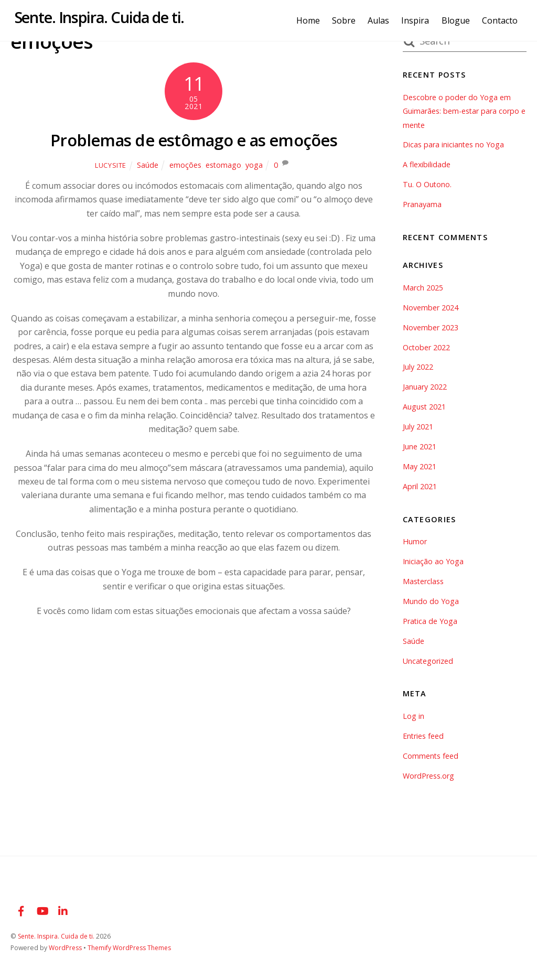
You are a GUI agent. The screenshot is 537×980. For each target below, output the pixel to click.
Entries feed (423, 736)
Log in (414, 716)
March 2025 (423, 288)
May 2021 (420, 466)
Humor (415, 541)
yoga (254, 165)
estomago (223, 165)
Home (312, 20)
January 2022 (425, 387)
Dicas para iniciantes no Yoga (454, 144)
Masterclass (423, 581)
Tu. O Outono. (427, 184)
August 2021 (425, 407)
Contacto (503, 20)
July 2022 (418, 367)
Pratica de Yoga (430, 621)
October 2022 (427, 347)
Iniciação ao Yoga (433, 561)
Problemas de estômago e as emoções (194, 140)
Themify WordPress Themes (131, 948)
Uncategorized (428, 661)
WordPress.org (428, 776)
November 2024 (431, 308)
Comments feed (431, 756)
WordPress (66, 948)
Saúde (147, 165)
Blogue (459, 20)
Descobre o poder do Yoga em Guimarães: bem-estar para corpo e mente (464, 111)
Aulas (382, 20)
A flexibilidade (427, 164)
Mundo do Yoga (431, 601)
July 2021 (418, 427)
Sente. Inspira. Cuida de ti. (57, 936)
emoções (185, 165)
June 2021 (420, 446)
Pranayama (422, 204)
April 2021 (420, 486)
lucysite (110, 165)
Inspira (419, 20)
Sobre (347, 20)
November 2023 (431, 327)
